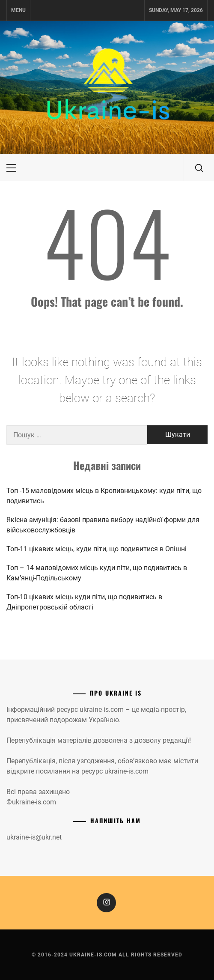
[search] (199, 168)
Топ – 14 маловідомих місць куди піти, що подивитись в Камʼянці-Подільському (97, 573)
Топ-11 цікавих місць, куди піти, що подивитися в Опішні (97, 549)
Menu (18, 10)
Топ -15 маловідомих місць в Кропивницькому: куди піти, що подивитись (104, 496)
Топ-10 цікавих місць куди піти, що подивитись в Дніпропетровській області (84, 602)
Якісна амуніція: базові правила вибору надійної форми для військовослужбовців (103, 525)
